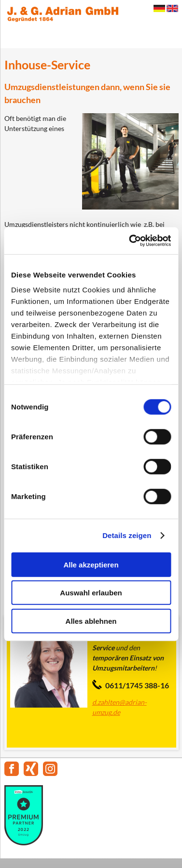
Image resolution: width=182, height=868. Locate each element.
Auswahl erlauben (91, 593)
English (172, 8)
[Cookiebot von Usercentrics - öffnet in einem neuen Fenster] (130, 241)
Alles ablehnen (91, 621)
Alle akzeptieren (91, 564)
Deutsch (159, 8)
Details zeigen (127, 535)
